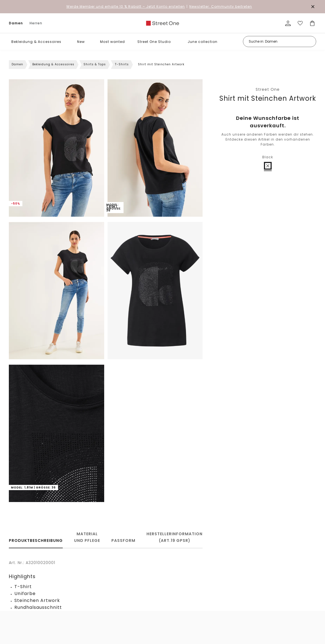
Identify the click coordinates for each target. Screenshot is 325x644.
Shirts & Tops (95, 64)
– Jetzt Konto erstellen (126, 7)
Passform (123, 540)
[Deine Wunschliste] (300, 23)
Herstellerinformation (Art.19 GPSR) (175, 537)
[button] (65, 42)
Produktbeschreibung (36, 540)
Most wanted (112, 42)
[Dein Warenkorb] (312, 23)
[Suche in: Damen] (280, 42)
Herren (36, 23)
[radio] (268, 166)
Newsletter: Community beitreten (221, 7)
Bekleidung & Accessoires (36, 42)
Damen (16, 23)
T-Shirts (122, 64)
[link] (162, 23)
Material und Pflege (87, 537)
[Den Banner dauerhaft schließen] (313, 7)
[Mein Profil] (288, 23)
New (81, 42)
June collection (203, 42)
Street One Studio (154, 42)
